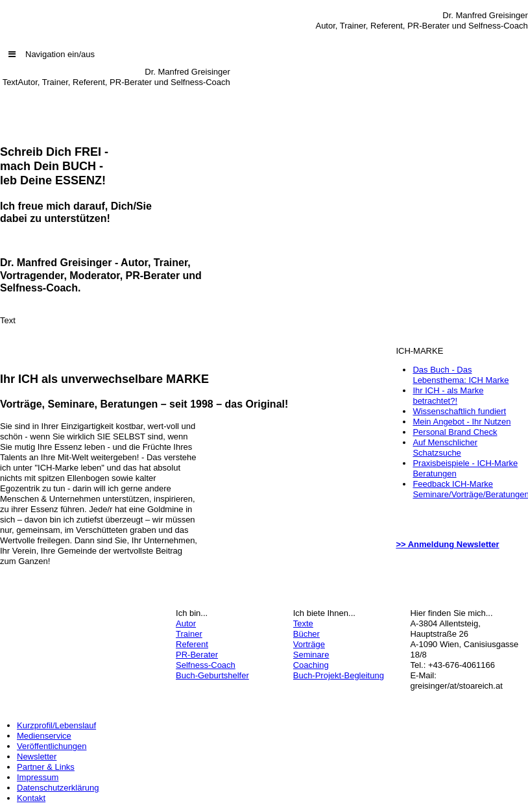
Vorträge (309, 644)
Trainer (189, 634)
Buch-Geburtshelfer (212, 675)
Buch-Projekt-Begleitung (339, 675)
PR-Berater (197, 655)
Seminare (311, 655)
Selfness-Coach (206, 665)
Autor (186, 623)
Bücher (306, 634)
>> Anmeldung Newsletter (447, 544)
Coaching (311, 665)
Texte (303, 623)
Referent (192, 644)
